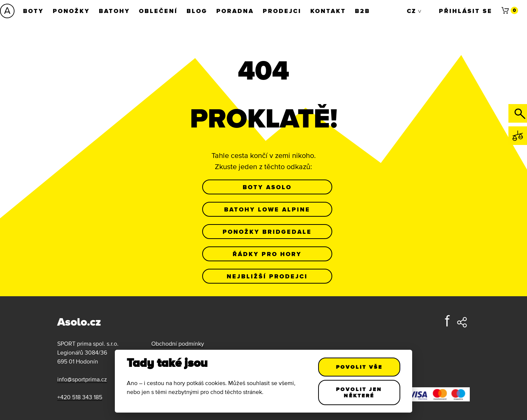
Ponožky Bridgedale (267, 232)
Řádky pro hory (267, 254)
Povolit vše (359, 367)
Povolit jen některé (359, 392)
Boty (33, 11)
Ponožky (71, 11)
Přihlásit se (466, 11)
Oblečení (158, 11)
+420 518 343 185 (80, 397)
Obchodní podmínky (178, 343)
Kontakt (328, 11)
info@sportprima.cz (82, 379)
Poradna (235, 11)
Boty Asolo (267, 187)
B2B (363, 11)
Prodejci (282, 11)
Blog (197, 11)
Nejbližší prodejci (267, 276)
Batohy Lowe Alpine (267, 209)
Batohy (114, 11)
